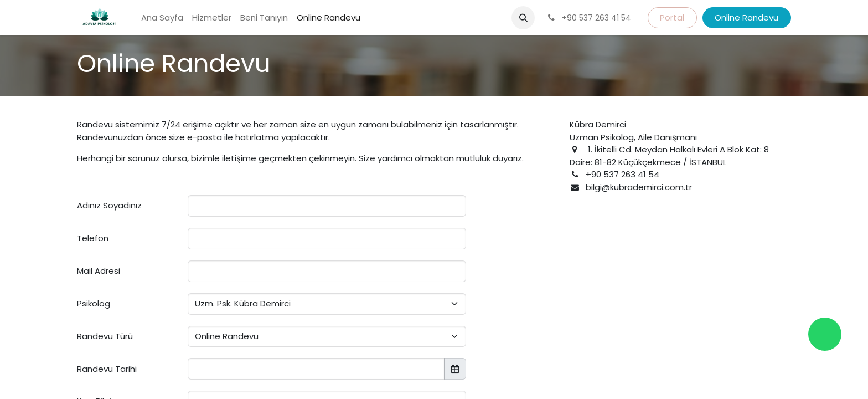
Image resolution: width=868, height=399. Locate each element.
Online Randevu (746, 17)
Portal (672, 17)
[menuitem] (162, 18)
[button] (523, 18)
